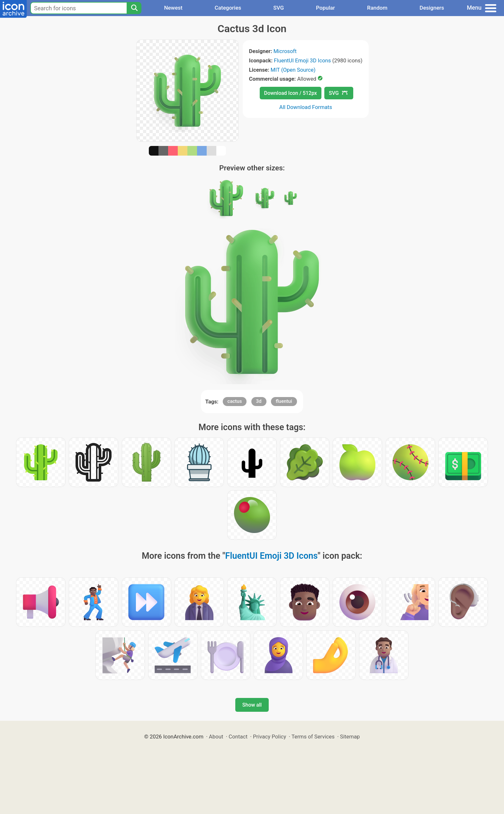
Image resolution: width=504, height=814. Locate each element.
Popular (325, 8)
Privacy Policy (270, 737)
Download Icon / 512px (291, 93)
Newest (173, 8)
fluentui (284, 401)
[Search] (134, 8)
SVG (279, 8)
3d (259, 401)
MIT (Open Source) (293, 70)
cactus (235, 401)
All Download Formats (306, 107)
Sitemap (350, 737)
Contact (238, 737)
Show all (252, 705)
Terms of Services (313, 737)
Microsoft (285, 51)
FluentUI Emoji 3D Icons (302, 60)
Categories (228, 8)
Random (377, 8)
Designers (432, 8)
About (216, 737)
